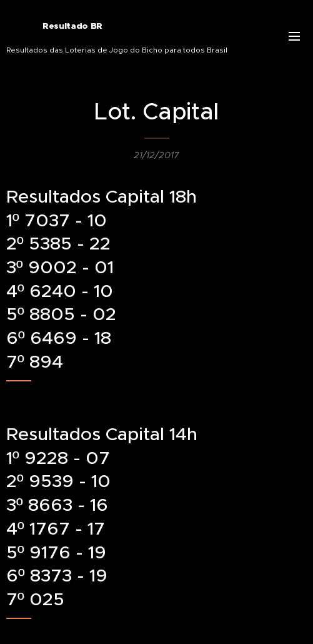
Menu (294, 36)
